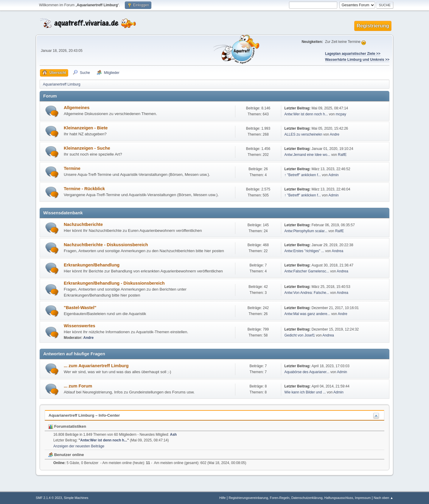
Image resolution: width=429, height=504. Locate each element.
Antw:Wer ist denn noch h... (306, 114)
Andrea (337, 251)
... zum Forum (78, 386)
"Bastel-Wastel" (80, 308)
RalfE (342, 155)
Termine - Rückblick (84, 189)
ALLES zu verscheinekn (303, 134)
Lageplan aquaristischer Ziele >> (353, 54)
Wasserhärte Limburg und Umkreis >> (357, 60)
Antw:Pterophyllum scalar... (306, 231)
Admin (334, 175)
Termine (72, 168)
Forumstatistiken (67, 426)
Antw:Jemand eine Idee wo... (307, 155)
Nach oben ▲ (383, 498)
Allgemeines (77, 108)
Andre (335, 134)
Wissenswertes (80, 326)
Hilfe (223, 498)
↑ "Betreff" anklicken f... (303, 175)
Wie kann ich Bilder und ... (305, 392)
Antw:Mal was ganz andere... (307, 314)
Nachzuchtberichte (83, 224)
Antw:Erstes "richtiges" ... (304, 251)
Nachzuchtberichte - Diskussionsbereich (106, 245)
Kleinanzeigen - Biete (86, 128)
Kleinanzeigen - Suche (87, 148)
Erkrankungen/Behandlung (92, 265)
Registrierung (373, 26)
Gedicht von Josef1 (300, 335)
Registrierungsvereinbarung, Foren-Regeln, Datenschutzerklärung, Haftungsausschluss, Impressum (300, 498)
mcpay (341, 114)
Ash (174, 435)
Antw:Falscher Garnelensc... (307, 271)
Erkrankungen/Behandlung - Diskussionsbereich (114, 283)
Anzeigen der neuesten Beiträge (79, 446)
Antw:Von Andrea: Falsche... (307, 293)
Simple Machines (76, 498)
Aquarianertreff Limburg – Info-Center (84, 415)
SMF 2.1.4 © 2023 (49, 498)
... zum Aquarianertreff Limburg (96, 366)
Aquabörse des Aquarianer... (307, 372)
